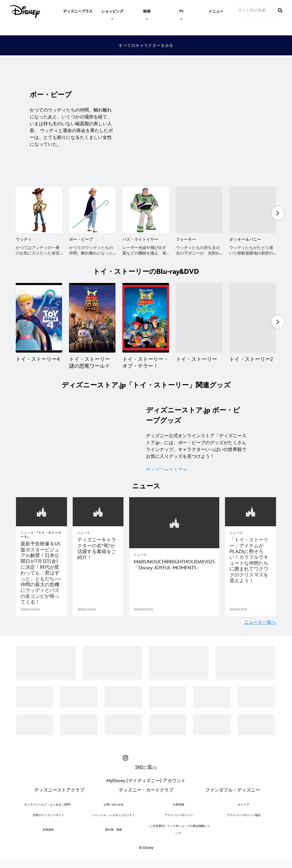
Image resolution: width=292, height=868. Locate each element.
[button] (278, 214)
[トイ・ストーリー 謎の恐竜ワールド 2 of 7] (92, 324)
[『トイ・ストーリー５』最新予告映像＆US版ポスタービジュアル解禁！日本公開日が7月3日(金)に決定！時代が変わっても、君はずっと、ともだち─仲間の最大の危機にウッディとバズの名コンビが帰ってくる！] (41, 580)
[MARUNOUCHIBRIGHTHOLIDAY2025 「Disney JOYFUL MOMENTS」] (174, 572)
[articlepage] (41, 519)
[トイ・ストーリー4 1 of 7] (39, 324)
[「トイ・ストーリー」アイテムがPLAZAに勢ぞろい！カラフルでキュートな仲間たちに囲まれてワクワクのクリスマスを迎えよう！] (251, 567)
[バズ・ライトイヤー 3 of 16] (146, 210)
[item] (112, 11)
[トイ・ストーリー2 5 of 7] (253, 324)
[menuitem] (78, 11)
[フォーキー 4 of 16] (199, 210)
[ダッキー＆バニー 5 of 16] (253, 210)
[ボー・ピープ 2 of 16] (92, 210)
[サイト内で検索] (255, 11)
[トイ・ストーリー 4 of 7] (199, 324)
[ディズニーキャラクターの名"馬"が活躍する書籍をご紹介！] (98, 556)
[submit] (280, 11)
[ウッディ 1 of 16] (39, 210)
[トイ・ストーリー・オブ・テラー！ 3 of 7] (146, 324)
